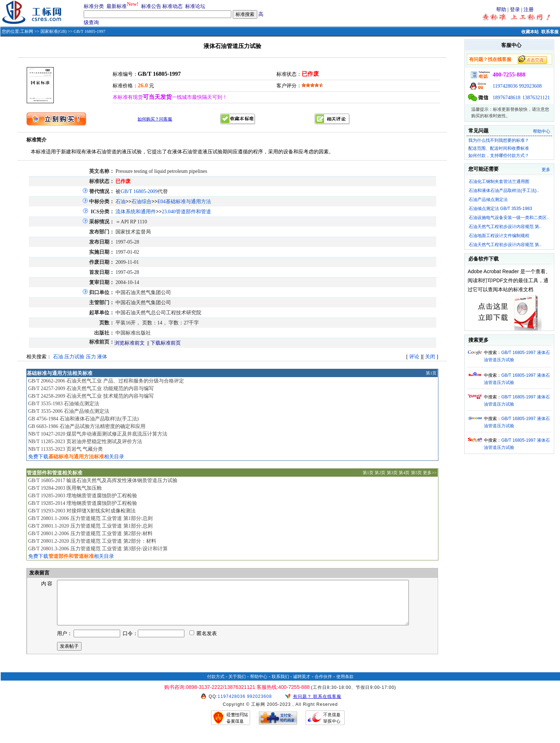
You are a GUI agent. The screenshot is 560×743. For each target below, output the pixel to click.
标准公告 (151, 6)
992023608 (530, 86)
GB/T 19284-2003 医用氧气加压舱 (65, 488)
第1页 (431, 373)
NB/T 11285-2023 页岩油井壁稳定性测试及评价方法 (85, 442)
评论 (414, 357)
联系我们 (280, 685)
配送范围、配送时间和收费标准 (499, 148)
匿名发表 (203, 642)
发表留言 (39, 573)
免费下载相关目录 (76, 457)
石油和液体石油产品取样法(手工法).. (504, 191)
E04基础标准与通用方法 (184, 202)
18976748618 (506, 98)
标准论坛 (195, 6)
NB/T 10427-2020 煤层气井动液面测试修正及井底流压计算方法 (98, 434)
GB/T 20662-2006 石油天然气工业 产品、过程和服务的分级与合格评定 (106, 381)
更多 (546, 170)
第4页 (404, 473)
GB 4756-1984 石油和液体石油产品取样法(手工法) (83, 419)
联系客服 (550, 32)
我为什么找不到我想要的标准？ (499, 140)
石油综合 (141, 202)
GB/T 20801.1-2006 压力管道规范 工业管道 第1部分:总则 (90, 518)
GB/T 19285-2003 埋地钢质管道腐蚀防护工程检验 (83, 496)
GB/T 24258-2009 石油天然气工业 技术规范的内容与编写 (91, 396)
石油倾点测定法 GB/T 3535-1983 (500, 209)
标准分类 (94, 6)
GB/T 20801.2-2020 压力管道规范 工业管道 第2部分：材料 (92, 541)
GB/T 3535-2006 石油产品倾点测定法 (69, 411)
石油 (121, 202)
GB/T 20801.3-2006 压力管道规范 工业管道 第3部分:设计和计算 (98, 549)
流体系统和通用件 (136, 212)
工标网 (27, 31)
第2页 (380, 473)
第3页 (392, 473)
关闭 (430, 357)
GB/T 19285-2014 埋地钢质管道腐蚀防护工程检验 (83, 503)
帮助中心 (542, 131)
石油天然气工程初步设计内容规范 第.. (505, 227)
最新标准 (117, 6)
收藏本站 (530, 32)
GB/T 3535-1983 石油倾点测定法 (64, 404)
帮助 (501, 10)
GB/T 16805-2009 (139, 191)
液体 (102, 357)
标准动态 (172, 6)
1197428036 (505, 86)
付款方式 (216, 685)
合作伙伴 (323, 685)
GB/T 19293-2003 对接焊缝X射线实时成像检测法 (82, 511)
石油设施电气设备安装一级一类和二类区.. (509, 218)
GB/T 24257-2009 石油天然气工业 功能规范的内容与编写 (91, 388)
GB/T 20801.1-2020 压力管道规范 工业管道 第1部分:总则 (90, 526)
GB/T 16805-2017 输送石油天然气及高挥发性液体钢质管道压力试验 (103, 480)
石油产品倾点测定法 (488, 200)
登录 (515, 10)
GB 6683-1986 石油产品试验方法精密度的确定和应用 (87, 426)
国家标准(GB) (54, 31)
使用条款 (345, 685)
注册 (529, 10)
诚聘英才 (302, 685)
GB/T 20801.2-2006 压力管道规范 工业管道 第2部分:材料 (90, 534)
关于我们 (237, 685)
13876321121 (536, 98)
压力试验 (74, 357)
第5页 (416, 473)
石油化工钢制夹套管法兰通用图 (499, 182)
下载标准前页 (166, 343)
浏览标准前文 (130, 343)
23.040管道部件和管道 (186, 212)
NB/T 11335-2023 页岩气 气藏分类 (65, 449)
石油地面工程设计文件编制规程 (499, 236)
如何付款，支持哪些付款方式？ (499, 156)
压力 (91, 357)
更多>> (430, 473)
